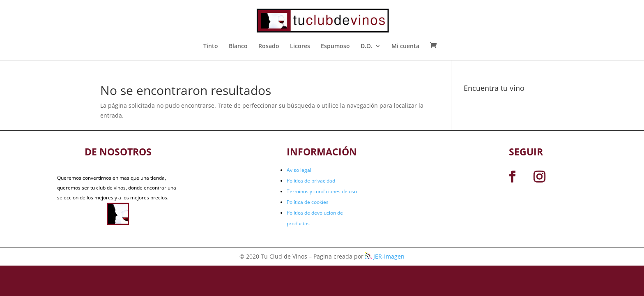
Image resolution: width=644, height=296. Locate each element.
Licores (300, 46)
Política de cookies (308, 202)
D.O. (367, 46)
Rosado (269, 46)
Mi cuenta (405, 46)
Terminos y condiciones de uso (322, 191)
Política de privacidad (311, 181)
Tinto (211, 46)
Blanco (238, 46)
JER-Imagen (385, 256)
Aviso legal (299, 170)
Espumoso (335, 46)
